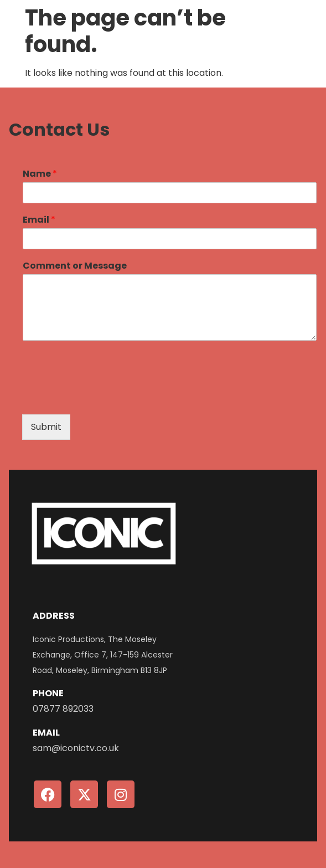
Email (39, 220)
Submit (46, 427)
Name (40, 174)
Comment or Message (75, 266)
